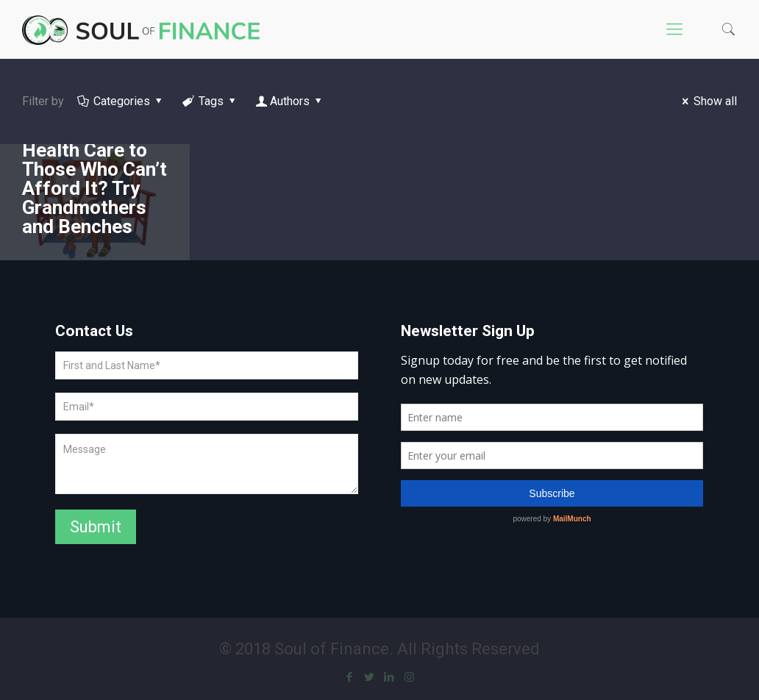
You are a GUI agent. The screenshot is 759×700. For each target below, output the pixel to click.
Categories (121, 101)
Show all (707, 101)
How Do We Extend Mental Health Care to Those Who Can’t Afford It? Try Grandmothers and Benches (95, 169)
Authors (290, 101)
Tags (210, 101)
